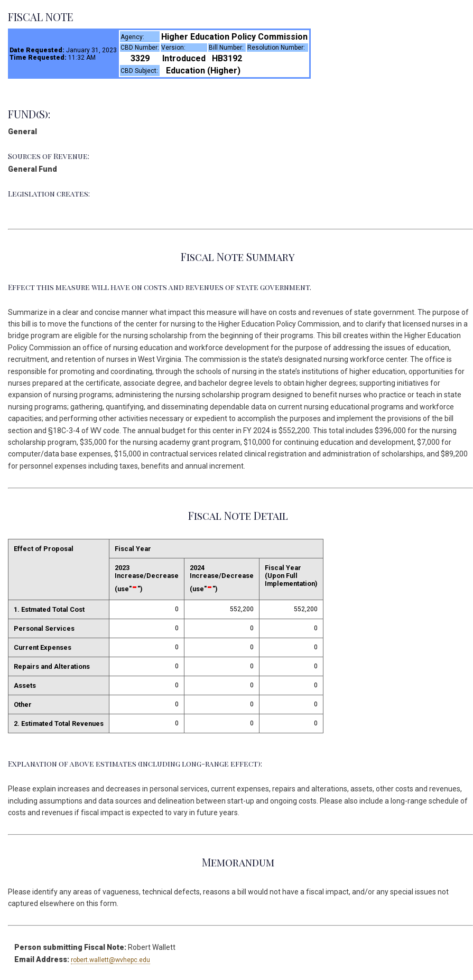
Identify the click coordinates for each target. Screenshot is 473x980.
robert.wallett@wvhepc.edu (110, 960)
